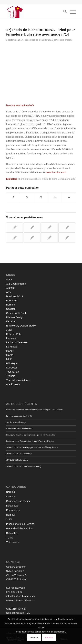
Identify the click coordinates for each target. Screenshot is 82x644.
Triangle (11, 376)
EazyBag (11, 321)
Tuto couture (13, 542)
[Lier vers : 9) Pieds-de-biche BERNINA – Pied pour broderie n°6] (32, 227)
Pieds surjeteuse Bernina (20, 524)
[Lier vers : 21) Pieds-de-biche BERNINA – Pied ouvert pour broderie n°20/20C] (49, 238)
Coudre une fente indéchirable (19, 429)
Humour (11, 515)
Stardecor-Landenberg (16, 422)
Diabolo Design (15, 317)
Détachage (12, 506)
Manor (10, 351)
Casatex (11, 309)
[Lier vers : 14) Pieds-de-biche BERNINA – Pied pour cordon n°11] (15, 227)
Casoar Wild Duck (16, 313)
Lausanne (12, 338)
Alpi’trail (11, 288)
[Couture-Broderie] (34, 12)
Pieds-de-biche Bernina (41, 40)
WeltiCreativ (13, 384)
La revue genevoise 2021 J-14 (19, 416)
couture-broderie (65, 40)
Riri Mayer (12, 363)
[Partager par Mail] (69, 197)
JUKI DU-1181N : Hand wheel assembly (24, 466)
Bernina (11, 305)
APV (9, 292)
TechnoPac (12, 372)
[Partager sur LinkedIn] (55, 197)
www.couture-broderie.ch (20, 600)
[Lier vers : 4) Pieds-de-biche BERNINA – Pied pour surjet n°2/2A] (49, 227)
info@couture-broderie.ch (20, 596)
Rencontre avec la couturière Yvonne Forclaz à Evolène (30, 441)
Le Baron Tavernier (17, 342)
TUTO (10, 538)
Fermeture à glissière (30, 179)
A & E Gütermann (16, 284)
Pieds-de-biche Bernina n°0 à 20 (59, 179)
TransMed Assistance (18, 380)
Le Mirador (12, 347)
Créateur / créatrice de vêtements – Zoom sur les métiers (31, 435)
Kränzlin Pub (13, 334)
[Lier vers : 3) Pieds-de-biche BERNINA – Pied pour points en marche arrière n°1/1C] (15, 238)
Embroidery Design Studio (21, 326)
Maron (10, 355)
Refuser (49, 638)
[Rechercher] (63, 12)
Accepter (34, 638)
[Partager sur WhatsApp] (41, 197)
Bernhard (11, 300)
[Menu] (71, 12)
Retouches (12, 533)
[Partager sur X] (27, 197)
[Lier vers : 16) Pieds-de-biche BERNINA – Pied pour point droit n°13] (32, 238)
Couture (11, 496)
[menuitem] (63, 12)
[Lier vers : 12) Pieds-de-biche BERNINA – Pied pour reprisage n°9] (67, 227)
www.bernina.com (56, 172)
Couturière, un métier (18, 501)
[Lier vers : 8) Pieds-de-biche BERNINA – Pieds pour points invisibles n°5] (67, 238)
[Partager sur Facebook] (13, 197)
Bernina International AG (20, 105)
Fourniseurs (13, 510)
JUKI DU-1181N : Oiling (17, 460)
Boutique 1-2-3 (14, 296)
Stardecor (12, 368)
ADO (9, 279)
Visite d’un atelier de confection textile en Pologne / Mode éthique (35, 410)
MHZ (9, 359)
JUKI (9, 330)
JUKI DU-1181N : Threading (19, 454)
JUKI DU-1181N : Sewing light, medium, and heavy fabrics (32, 447)
